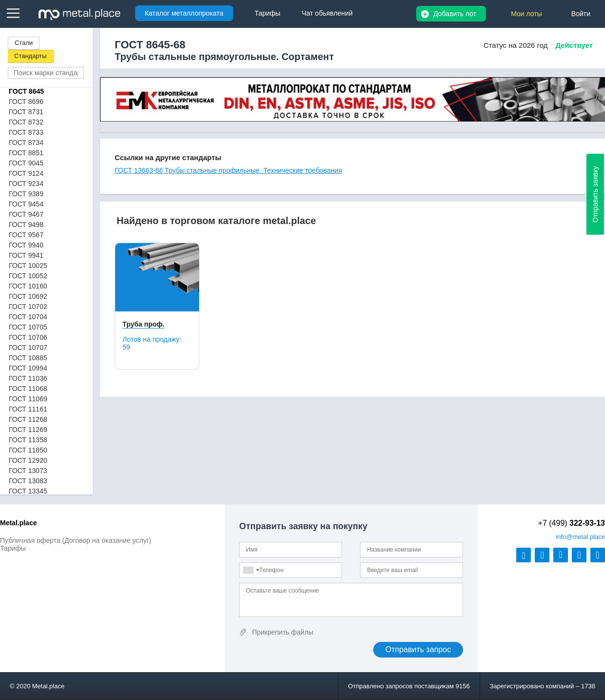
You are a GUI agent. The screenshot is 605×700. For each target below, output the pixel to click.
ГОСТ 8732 (26, 122)
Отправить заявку (595, 194)
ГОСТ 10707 (28, 348)
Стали (24, 43)
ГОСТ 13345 (28, 491)
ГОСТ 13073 (28, 471)
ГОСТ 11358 (28, 440)
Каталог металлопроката (184, 13)
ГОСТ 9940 (26, 245)
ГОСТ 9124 (26, 173)
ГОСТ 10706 (28, 337)
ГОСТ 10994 (28, 368)
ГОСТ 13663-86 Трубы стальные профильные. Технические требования (228, 170)
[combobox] (251, 570)
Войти (581, 14)
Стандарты (30, 56)
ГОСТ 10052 (28, 276)
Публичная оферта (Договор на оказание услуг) (76, 540)
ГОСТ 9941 (26, 255)
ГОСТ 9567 (26, 235)
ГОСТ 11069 (28, 399)
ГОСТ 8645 (26, 91)
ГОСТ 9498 (26, 225)
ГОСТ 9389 (26, 194)
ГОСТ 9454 (26, 204)
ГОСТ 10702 (28, 307)
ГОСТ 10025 (28, 266)
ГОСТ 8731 (26, 112)
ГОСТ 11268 (28, 419)
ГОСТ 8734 (26, 143)
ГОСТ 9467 (26, 214)
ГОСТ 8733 (26, 132)
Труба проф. (143, 324)
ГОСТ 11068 (28, 389)
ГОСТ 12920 (28, 460)
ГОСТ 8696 (26, 102)
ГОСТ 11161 (28, 409)
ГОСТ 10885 (28, 358)
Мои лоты (526, 14)
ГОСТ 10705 (28, 327)
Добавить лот (455, 14)
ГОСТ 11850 (28, 450)
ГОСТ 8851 (26, 153)
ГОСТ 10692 (28, 296)
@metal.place (580, 537)
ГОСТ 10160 (28, 286)
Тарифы (13, 548)
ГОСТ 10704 (28, 317)
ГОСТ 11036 (28, 378)
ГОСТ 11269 (28, 430)
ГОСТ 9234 (26, 184)
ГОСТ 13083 (28, 481)
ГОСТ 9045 (26, 163)
